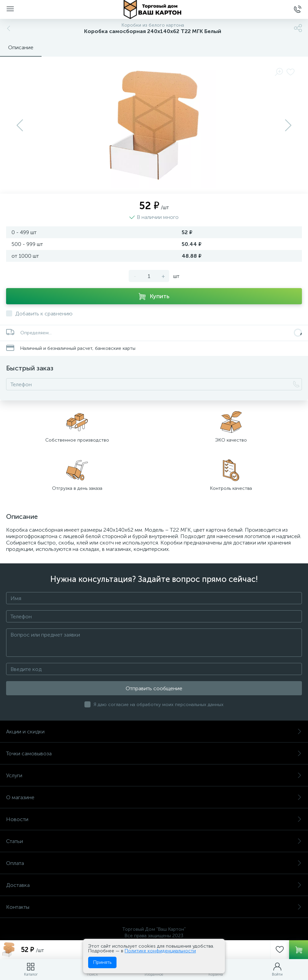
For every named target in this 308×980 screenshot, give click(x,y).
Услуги (154, 775)
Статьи (154, 841)
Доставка (154, 885)
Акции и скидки (154, 732)
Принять (102, 962)
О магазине (154, 797)
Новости (154, 819)
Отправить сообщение (154, 688)
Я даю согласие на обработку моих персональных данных (159, 705)
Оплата (154, 863)
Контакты (154, 907)
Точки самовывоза (154, 753)
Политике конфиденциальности (160, 951)
